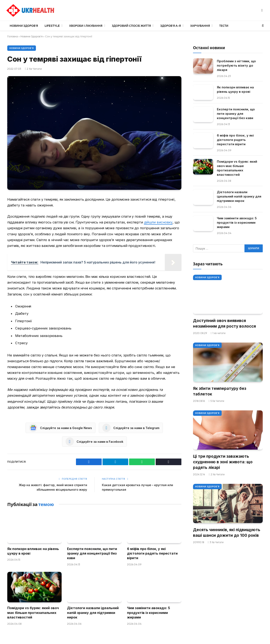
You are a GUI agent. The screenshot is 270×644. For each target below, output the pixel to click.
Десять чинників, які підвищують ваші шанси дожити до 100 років (227, 533)
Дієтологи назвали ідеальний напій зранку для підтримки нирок (93, 613)
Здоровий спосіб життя (131, 26)
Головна (13, 36)
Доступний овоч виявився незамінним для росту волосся (224, 323)
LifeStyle (52, 26)
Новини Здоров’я (24, 26)
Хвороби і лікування (86, 26)
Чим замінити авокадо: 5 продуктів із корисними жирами (148, 613)
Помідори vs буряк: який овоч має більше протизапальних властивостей (33, 613)
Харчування (200, 26)
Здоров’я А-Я (170, 26)
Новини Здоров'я (32, 36)
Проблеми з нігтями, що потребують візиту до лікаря (236, 65)
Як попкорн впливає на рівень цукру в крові (33, 551)
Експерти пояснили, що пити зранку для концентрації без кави (92, 553)
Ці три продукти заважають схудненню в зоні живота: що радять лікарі (223, 462)
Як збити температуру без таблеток (220, 391)
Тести (224, 26)
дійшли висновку (158, 222)
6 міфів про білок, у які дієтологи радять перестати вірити (152, 553)
